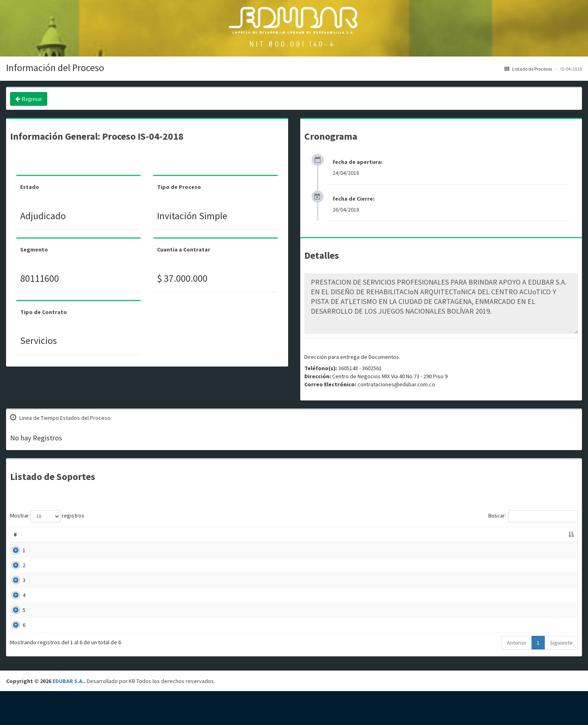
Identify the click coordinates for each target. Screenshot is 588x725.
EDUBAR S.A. (68, 715)
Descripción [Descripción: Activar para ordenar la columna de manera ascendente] (219, 534)
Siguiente (561, 677)
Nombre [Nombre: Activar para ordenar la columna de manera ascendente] (44, 534)
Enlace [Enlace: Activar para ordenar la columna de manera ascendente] (519, 534)
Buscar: (533, 516)
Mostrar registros (47, 516)
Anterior (517, 677)
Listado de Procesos (528, 69)
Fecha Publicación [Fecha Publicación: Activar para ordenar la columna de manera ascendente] (398, 534)
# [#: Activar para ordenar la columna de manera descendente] (15, 534)
